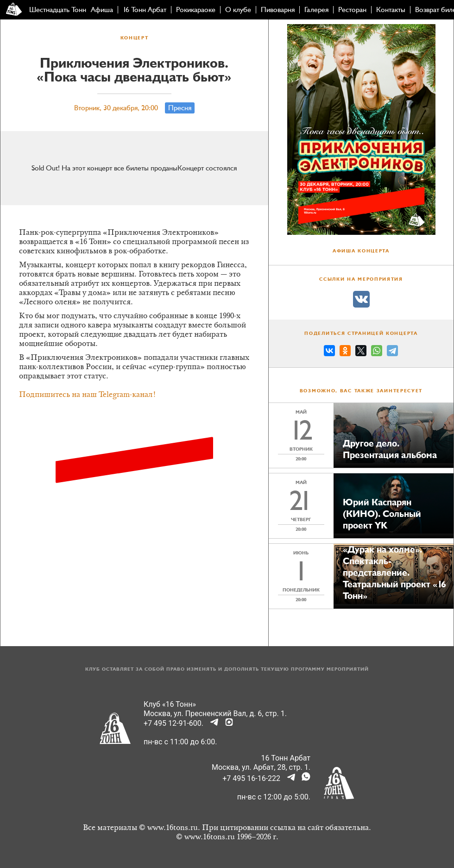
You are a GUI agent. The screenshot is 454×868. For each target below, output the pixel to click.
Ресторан (352, 10)
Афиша (102, 10)
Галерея (316, 10)
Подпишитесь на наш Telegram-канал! (88, 395)
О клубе (238, 10)
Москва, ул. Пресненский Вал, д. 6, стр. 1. (215, 714)
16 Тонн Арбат (145, 10)
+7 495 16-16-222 (251, 778)
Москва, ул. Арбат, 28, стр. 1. (261, 767)
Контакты (391, 10)
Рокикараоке (196, 10)
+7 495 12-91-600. (173, 723)
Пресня (180, 108)
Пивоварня (278, 10)
